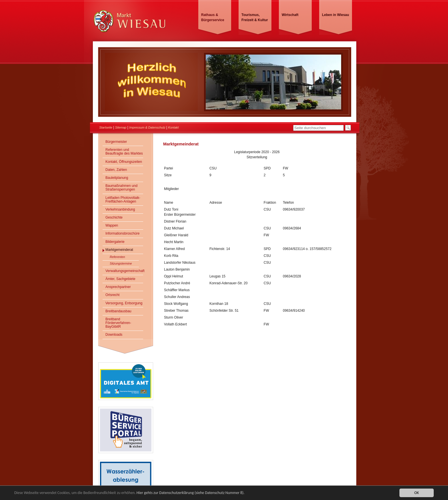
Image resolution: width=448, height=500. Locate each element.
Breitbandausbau (118, 311)
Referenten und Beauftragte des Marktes (124, 152)
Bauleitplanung (117, 178)
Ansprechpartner (118, 287)
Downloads (114, 335)
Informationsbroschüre (122, 233)
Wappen (112, 225)
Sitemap (121, 127)
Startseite (106, 127)
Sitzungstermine (121, 263)
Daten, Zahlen (116, 170)
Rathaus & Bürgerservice (213, 17)
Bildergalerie (115, 242)
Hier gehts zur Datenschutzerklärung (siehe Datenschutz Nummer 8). (191, 493)
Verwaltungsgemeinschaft (124, 271)
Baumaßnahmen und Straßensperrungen (121, 188)
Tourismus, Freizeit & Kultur (255, 17)
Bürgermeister (116, 142)
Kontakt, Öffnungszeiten (124, 162)
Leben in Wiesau (336, 15)
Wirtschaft (290, 15)
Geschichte (114, 217)
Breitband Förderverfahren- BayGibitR (118, 323)
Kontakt (174, 127)
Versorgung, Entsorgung (124, 303)
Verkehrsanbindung (120, 209)
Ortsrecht (112, 295)
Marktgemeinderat (119, 250)
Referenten (117, 257)
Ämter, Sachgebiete (120, 279)
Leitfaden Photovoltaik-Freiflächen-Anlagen (123, 200)
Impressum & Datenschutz (147, 127)
